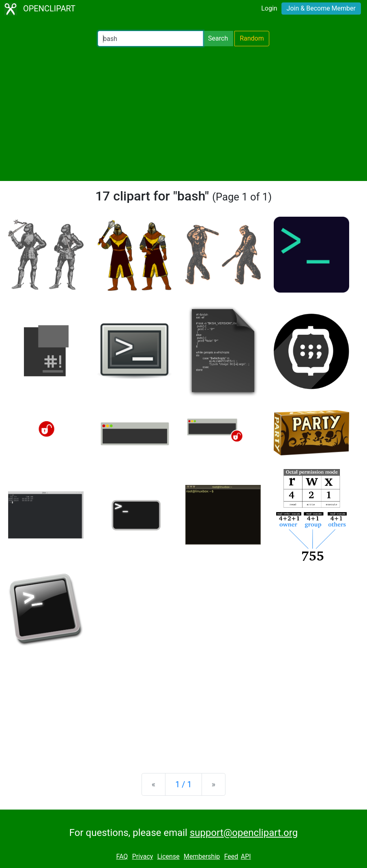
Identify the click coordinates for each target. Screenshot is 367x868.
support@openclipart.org (244, 833)
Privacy (143, 856)
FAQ (122, 856)
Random (252, 38)
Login (269, 8)
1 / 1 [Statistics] (183, 784)
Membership (202, 856)
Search (218, 38)
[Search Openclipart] (150, 39)
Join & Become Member (321, 8)
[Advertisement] (183, 114)
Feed (231, 856)
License (168, 856)
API (246, 856)
